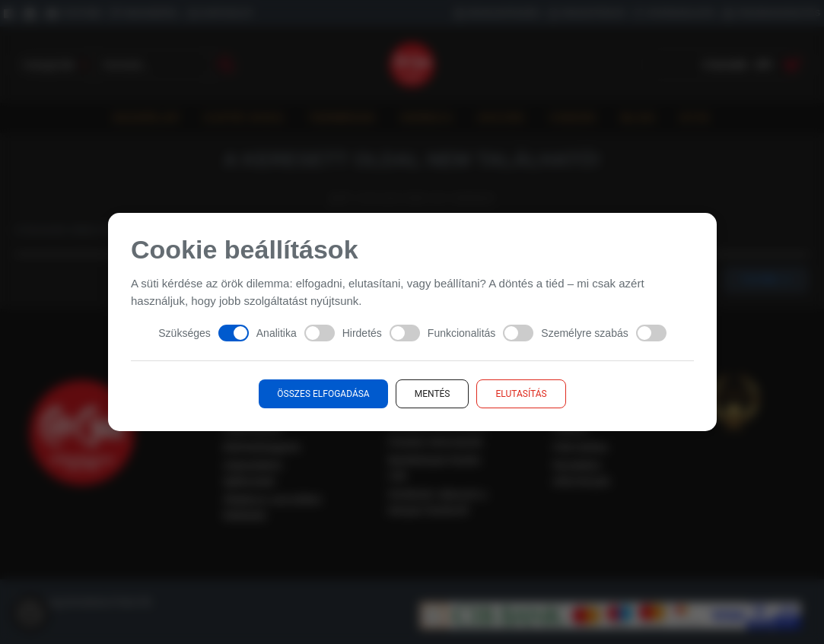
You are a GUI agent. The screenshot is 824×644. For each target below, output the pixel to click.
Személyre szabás (603, 333)
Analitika (295, 333)
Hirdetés (380, 333)
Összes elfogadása (323, 394)
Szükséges (203, 333)
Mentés (432, 394)
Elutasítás (521, 394)
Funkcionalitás (480, 333)
